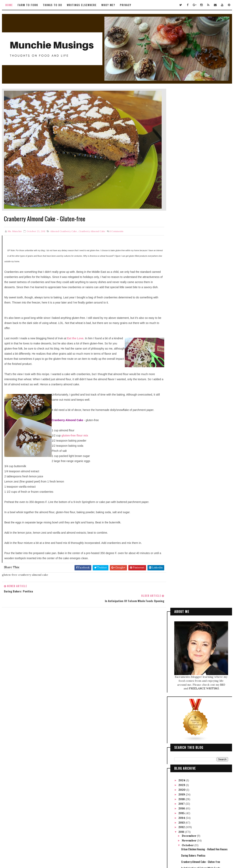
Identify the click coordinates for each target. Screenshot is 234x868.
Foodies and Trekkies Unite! (195, 387)
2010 (183, 447)
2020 (183, 271)
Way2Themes (109, 848)
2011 (182, 313)
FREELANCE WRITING (204, 170)
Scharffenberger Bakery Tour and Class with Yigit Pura (204, 379)
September (190, 405)
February (189, 438)
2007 (183, 461)
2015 (182, 294)
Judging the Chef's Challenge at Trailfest (202, 371)
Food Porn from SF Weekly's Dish (198, 393)
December (190, 317)
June (186, 419)
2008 (183, 456)
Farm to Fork (28, 5)
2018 (182, 280)
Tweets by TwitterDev (97, 628)
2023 (183, 266)
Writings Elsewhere (82, 5)
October (188, 326)
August (188, 410)
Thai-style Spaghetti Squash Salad (199, 359)
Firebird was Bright (191, 400)
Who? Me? (108, 5)
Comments (116, 227)
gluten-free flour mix (74, 436)
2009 (183, 452)
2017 (182, 285)
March (187, 433)
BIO (223, 166)
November (190, 322)
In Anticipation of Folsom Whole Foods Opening (201, 351)
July (186, 414)
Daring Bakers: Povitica (193, 336)
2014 (182, 299)
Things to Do (52, 5)
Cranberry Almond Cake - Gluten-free (201, 343)
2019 (182, 276)
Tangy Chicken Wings (192, 365)
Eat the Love (75, 339)
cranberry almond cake (92, 227)
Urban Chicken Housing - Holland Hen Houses (205, 330)
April (186, 428)
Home (9, 5)
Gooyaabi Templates (143, 848)
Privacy (125, 5)
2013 (182, 304)
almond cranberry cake (63, 227)
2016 (182, 290)
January (188, 442)
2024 (183, 262)
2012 (182, 308)
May (186, 423)
